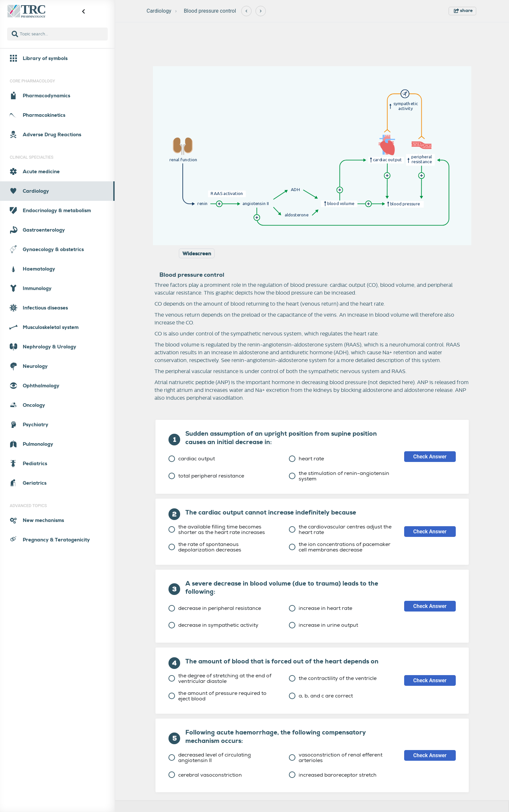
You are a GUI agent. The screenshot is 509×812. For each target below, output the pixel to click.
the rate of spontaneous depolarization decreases (205, 547)
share (463, 10)
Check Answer (430, 457)
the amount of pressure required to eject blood (217, 696)
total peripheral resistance (206, 476)
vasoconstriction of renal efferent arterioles (336, 757)
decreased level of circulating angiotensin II (210, 757)
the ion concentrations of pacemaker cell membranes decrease (340, 547)
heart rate (306, 459)
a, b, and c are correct (321, 696)
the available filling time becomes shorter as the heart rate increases (217, 529)
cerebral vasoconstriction (205, 775)
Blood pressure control (210, 11)
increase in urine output (323, 625)
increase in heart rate (321, 608)
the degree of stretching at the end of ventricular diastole (220, 678)
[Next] (261, 11)
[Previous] (246, 11)
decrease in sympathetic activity (213, 625)
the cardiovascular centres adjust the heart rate (340, 529)
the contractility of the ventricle (333, 678)
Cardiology (159, 11)
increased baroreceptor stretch (333, 775)
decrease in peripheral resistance (215, 608)
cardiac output (192, 459)
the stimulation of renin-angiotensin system (339, 476)
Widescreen (197, 254)
